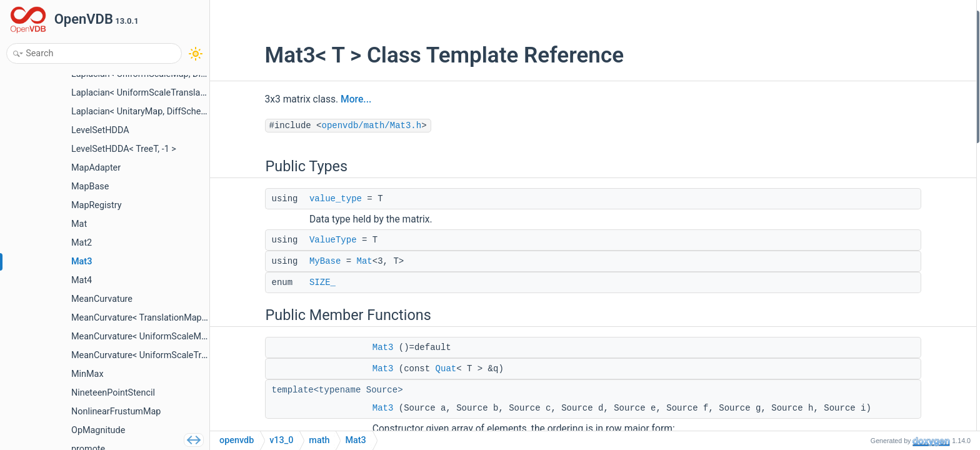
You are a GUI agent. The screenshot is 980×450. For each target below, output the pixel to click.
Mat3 (340, 347)
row (851, 252)
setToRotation (871, 403)
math (319, 440)
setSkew (860, 387)
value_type (292, 199)
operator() (863, 303)
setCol (856, 269)
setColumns (867, 353)
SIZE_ (279, 282)
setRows (860, 336)
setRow (858, 235)
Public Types (858, 18)
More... (313, 99)
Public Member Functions (882, 102)
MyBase (282, 261)
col (850, 286)
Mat (322, 261)
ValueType (290, 240)
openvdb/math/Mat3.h (329, 126)
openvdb (237, 440)
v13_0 (281, 440)
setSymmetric (870, 370)
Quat (403, 369)
